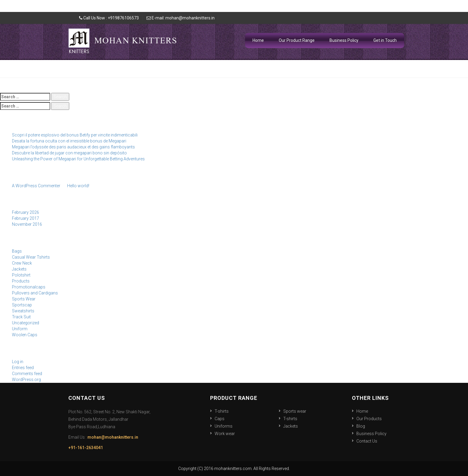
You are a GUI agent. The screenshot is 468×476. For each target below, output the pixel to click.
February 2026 (26, 212)
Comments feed (27, 374)
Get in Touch (385, 40)
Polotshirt (21, 275)
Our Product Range (297, 40)
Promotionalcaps (29, 287)
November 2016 (27, 224)
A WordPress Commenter (36, 186)
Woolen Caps (25, 335)
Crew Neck (22, 263)
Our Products (369, 419)
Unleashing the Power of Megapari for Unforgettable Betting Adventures (78, 159)
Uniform (20, 329)
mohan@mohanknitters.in (113, 437)
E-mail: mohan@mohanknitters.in (181, 18)
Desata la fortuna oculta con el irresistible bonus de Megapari (69, 141)
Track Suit (21, 317)
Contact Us (367, 441)
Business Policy (344, 40)
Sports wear (295, 411)
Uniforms (224, 426)
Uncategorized (26, 323)
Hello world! (78, 186)
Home (258, 40)
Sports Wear (24, 299)
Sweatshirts (23, 311)
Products (21, 281)
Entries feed (23, 368)
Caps (220, 419)
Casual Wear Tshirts (31, 257)
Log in (18, 362)
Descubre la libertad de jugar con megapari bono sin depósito (69, 153)
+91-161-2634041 (86, 448)
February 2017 (26, 218)
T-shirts (222, 411)
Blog (361, 426)
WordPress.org (26, 380)
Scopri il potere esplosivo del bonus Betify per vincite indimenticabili (75, 135)
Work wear (225, 434)
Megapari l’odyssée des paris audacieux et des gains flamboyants (73, 147)
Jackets (19, 269)
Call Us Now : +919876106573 (109, 18)
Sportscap (22, 305)
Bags (17, 251)
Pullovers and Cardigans (35, 293)
